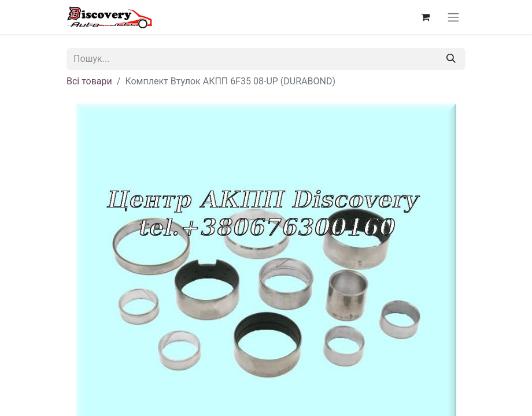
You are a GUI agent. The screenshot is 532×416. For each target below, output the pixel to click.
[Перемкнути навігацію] (453, 17)
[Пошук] (451, 59)
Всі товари (89, 81)
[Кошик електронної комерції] (425, 17)
